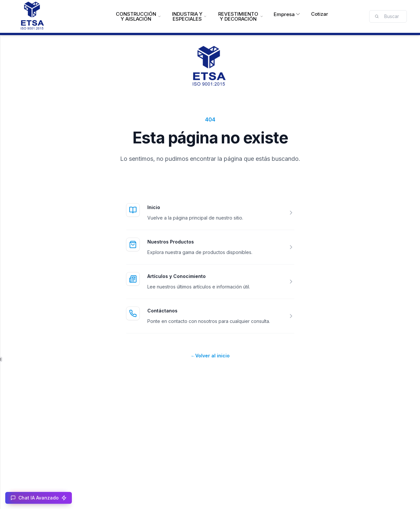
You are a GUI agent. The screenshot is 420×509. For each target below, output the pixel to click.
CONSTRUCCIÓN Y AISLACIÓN (138, 16)
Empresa (287, 14)
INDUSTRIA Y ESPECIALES (189, 16)
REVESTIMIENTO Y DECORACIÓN (241, 16)
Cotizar (320, 14)
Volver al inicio (210, 356)
